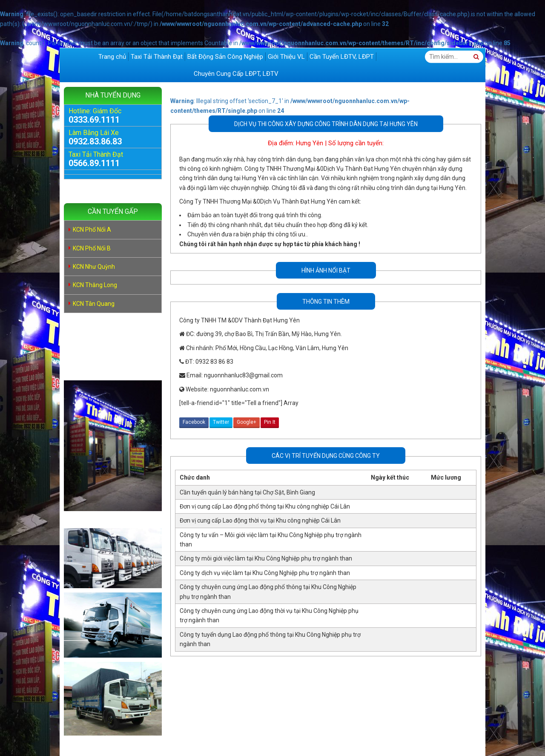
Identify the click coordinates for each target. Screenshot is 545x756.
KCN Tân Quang (94, 304)
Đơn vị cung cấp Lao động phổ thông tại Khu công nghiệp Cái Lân (265, 506)
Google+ (247, 422)
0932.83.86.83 (95, 141)
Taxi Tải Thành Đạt (157, 57)
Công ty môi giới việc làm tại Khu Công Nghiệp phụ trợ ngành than (266, 558)
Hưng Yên (310, 143)
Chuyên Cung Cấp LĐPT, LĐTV (236, 74)
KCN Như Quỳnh (94, 267)
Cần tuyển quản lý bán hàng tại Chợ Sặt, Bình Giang (247, 492)
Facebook (194, 422)
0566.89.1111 (94, 163)
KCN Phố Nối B (92, 248)
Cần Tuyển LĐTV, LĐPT (342, 57)
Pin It (270, 422)
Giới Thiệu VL (286, 57)
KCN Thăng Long (95, 285)
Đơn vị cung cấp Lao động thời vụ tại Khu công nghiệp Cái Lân (260, 520)
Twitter (221, 422)
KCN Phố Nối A (92, 230)
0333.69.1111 (94, 120)
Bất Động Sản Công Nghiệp (225, 57)
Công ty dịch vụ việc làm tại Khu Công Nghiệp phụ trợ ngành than (265, 573)
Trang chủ (112, 57)
